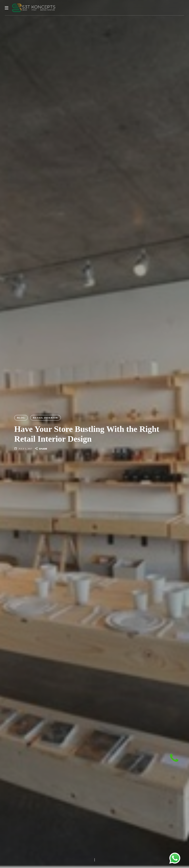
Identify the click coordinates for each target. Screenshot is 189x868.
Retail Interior (45, 418)
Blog (21, 418)
